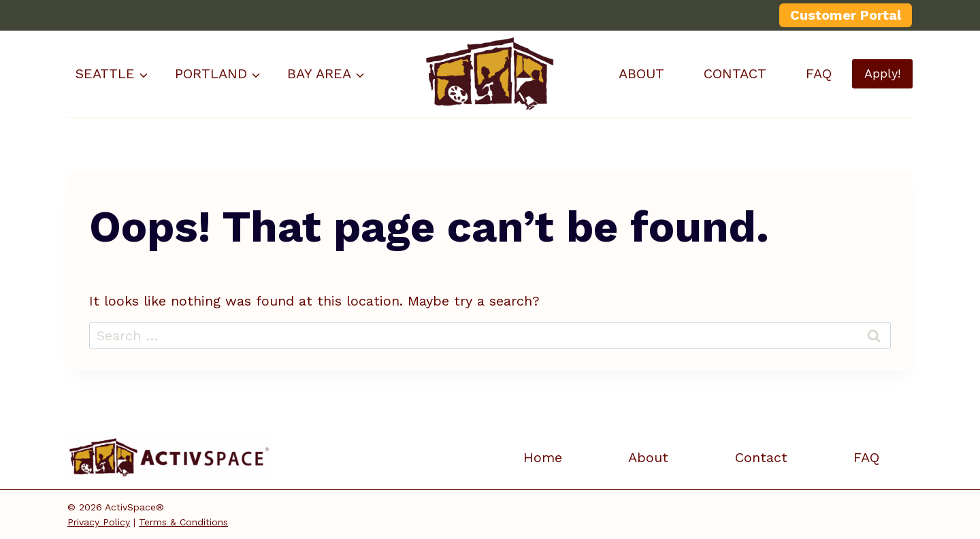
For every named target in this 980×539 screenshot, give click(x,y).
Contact (761, 457)
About (648, 457)
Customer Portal (846, 15)
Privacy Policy (99, 522)
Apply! (882, 73)
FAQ (819, 73)
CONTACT (735, 73)
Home (543, 457)
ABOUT (641, 73)
